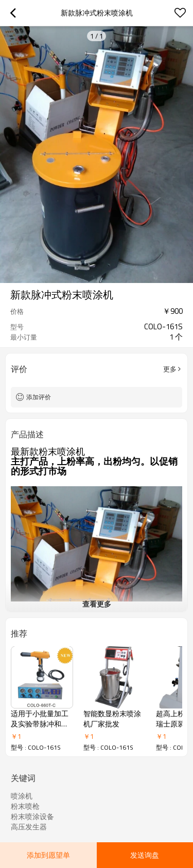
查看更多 (97, 604)
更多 (170, 369)
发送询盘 (145, 855)
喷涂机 (22, 796)
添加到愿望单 (48, 855)
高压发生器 (29, 827)
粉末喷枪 (25, 806)
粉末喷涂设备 (32, 817)
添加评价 (39, 397)
